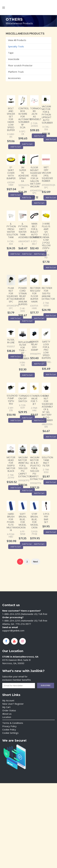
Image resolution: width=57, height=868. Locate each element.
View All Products (17, 40)
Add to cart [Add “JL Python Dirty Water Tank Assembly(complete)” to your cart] (27, 254)
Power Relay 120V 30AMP (34, 346)
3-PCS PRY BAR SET (46, 518)
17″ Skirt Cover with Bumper (11, 173)
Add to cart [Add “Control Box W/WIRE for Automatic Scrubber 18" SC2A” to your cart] (27, 144)
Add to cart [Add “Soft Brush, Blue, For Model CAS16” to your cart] (27, 544)
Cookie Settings (10, 733)
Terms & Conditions (13, 723)
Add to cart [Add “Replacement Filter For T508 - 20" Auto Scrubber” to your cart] (27, 375)
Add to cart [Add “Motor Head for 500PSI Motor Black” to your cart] (16, 488)
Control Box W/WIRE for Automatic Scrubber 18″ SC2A (25, 118)
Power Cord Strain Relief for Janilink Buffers (23, 296)
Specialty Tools (16, 46)
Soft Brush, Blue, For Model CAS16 (23, 521)
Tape (11, 53)
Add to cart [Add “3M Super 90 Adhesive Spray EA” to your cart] (27, 197)
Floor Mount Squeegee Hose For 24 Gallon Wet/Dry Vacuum (36, 177)
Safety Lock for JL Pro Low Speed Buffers (46, 350)
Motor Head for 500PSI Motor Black (11, 464)
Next (35, 562)
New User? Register (13, 704)
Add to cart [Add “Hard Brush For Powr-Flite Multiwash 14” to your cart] (16, 547)
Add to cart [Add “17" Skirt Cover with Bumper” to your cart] (16, 195)
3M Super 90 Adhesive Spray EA (24, 174)
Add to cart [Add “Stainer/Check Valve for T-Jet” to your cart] (39, 420)
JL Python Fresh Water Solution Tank (12, 230)
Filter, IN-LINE (11, 341)
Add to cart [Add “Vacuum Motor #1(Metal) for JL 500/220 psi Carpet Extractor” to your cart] (27, 490)
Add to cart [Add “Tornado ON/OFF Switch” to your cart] (27, 418)
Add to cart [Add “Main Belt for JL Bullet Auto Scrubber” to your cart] (39, 254)
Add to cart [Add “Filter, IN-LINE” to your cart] (16, 356)
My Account (8, 700)
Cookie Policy (9, 730)
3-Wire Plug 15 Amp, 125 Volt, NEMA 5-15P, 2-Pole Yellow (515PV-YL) (46, 237)
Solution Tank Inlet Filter (47, 462)
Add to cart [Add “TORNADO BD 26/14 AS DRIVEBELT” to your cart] (39, 136)
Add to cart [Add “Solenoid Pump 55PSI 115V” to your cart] (16, 420)
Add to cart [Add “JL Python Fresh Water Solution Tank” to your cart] (16, 254)
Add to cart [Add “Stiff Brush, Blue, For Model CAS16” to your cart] (39, 544)
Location (7, 717)
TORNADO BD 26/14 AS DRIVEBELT (36, 114)
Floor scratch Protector (20, 65)
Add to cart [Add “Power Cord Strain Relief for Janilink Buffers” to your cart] (27, 321)
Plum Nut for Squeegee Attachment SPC (14, 295)
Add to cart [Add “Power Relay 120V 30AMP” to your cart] (39, 364)
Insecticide (14, 59)
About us (7, 714)
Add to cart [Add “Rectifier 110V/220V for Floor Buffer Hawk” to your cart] (39, 318)
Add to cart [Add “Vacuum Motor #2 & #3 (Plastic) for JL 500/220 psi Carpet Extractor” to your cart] (39, 493)
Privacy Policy (9, 726)
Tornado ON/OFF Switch (24, 399)
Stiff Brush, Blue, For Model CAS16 (34, 521)
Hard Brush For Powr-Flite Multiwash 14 (13, 522)
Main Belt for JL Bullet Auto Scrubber (36, 230)
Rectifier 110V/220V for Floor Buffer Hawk (35, 295)
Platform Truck (16, 72)
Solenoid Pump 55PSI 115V (12, 400)
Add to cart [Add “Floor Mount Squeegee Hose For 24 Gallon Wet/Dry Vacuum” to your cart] (39, 203)
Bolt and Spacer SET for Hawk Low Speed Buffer (11, 119)
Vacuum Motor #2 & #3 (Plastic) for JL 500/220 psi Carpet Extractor (37, 468)
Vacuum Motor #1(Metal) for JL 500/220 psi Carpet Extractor (25, 467)
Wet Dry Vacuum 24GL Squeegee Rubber (47, 174)
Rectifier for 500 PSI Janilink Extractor (48, 293)
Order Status (9, 710)
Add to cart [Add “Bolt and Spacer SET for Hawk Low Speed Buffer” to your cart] (16, 147)
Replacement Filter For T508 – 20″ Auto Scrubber (26, 350)
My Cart (6, 707)
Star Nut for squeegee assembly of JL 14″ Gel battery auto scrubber (47, 408)
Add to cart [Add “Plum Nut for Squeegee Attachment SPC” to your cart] (16, 318)
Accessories (14, 78)
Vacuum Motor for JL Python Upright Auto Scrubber (47, 115)
